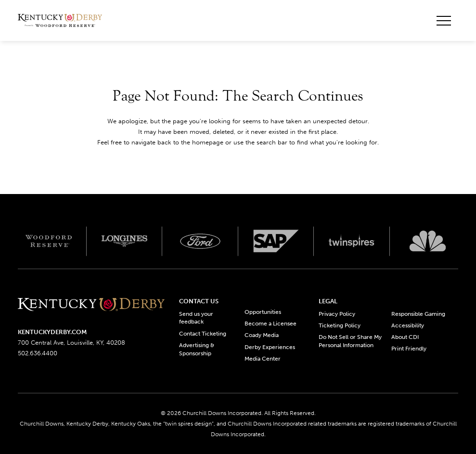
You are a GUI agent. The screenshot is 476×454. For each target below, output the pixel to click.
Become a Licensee (270, 324)
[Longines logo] (125, 241)
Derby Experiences (270, 347)
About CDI (405, 337)
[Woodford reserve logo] (49, 241)
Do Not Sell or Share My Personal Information (350, 341)
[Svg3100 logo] (428, 241)
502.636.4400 (38, 353)
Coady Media (262, 335)
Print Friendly (409, 349)
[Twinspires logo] (352, 241)
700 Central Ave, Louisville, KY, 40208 (71, 343)
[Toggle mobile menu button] (444, 21)
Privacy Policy (337, 314)
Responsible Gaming (418, 314)
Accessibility (408, 325)
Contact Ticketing (203, 334)
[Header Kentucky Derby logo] (60, 20)
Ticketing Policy (340, 325)
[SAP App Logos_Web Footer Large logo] (276, 241)
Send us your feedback (196, 318)
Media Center (263, 359)
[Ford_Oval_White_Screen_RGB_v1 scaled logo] (200, 241)
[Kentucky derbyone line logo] (91, 305)
